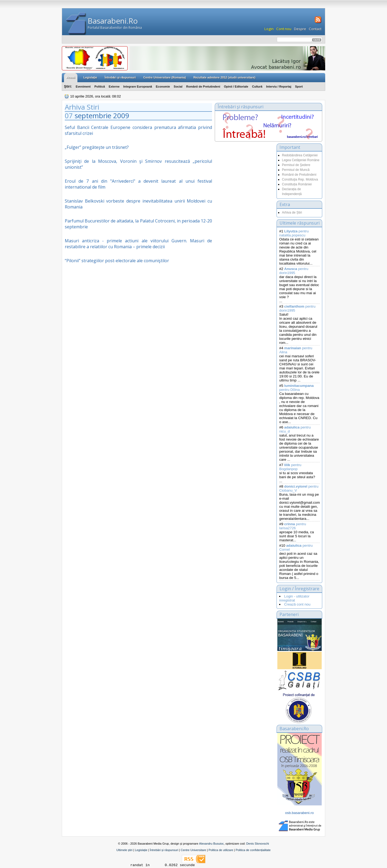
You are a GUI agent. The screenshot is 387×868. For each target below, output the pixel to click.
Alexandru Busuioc (212, 844)
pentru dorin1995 (294, 271)
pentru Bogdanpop (290, 467)
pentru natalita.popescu (294, 233)
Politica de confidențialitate (253, 850)
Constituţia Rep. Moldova (300, 179)
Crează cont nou (297, 604)
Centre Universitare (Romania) (164, 77)
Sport (299, 87)
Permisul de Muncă (296, 170)
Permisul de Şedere (296, 165)
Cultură (257, 87)
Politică (100, 87)
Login (269, 29)
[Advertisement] (244, 197)
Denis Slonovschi (257, 844)
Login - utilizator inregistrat (294, 598)
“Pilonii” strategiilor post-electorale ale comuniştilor (117, 261)
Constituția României (297, 184)
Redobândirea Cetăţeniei (300, 155)
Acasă (71, 77)
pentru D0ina (296, 388)
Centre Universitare (193, 850)
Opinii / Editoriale (236, 87)
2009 (121, 116)
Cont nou (284, 29)
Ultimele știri (124, 850)
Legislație (141, 850)
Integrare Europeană (138, 87)
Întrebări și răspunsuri (164, 850)
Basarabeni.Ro (113, 21)
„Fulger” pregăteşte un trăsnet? (97, 147)
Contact (315, 29)
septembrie (93, 116)
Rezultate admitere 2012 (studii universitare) (224, 77)
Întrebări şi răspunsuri (120, 77)
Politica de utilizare (221, 850)
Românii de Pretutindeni (203, 87)
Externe (114, 87)
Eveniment (83, 87)
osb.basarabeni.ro (300, 813)
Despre (300, 29)
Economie (163, 87)
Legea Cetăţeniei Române (301, 160)
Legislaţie (90, 77)
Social (178, 87)
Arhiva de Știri (292, 213)
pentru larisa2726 (293, 526)
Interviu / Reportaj (279, 87)
